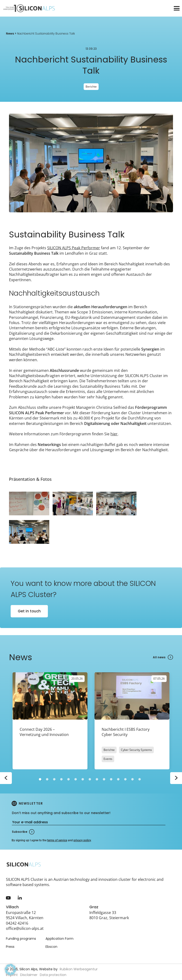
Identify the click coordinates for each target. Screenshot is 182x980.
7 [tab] (83, 779)
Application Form (59, 939)
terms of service (57, 840)
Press (10, 947)
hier (114, 434)
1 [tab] (40, 779)
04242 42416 (17, 923)
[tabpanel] (50, 721)
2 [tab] (47, 779)
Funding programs (21, 939)
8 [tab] (90, 779)
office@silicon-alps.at (25, 928)
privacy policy (82, 840)
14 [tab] (132, 779)
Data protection (53, 975)
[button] (10, 970)
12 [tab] (118, 779)
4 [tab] (61, 779)
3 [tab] (54, 779)
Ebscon (51, 947)
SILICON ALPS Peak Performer (74, 248)
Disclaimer (29, 975)
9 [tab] (97, 779)
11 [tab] (111, 779)
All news (159, 657)
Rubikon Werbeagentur (79, 969)
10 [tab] (104, 779)
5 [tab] (68, 779)
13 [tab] (125, 779)
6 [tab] (76, 779)
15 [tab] (140, 779)
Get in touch (29, 611)
